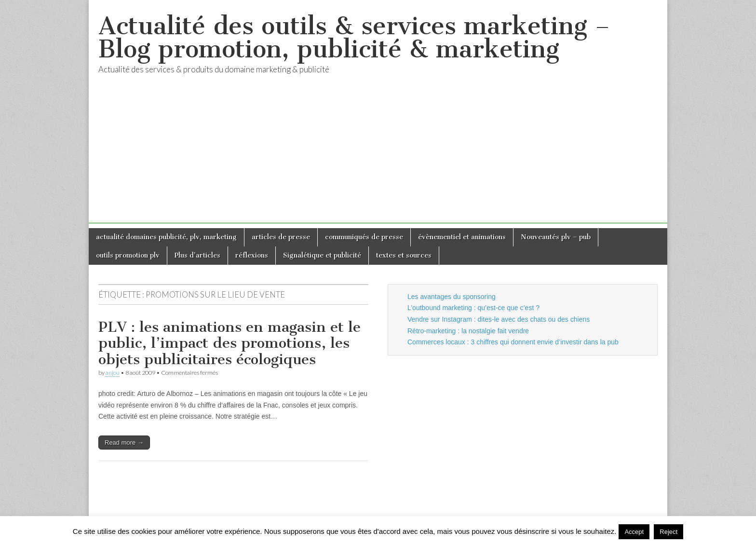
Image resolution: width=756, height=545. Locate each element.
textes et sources (404, 255)
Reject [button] (668, 532)
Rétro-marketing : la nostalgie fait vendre (468, 331)
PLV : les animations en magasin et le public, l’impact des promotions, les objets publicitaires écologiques (229, 343)
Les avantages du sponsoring (452, 297)
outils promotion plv (128, 255)
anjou (113, 373)
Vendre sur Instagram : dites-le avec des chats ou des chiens (499, 319)
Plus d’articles (197, 255)
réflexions (252, 255)
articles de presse (281, 237)
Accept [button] (634, 532)
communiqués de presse (364, 237)
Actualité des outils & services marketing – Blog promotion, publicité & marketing (354, 37)
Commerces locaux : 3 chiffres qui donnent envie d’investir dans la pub (513, 342)
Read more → (124, 443)
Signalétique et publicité (322, 255)
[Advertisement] (378, 156)
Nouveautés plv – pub (556, 237)
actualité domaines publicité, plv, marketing (166, 237)
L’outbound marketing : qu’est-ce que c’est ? (473, 308)
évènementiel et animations (462, 237)
